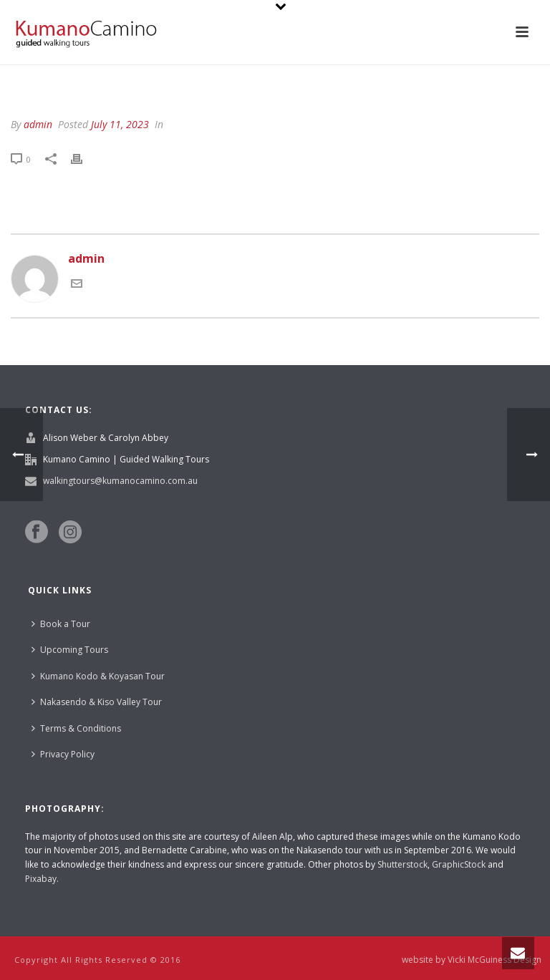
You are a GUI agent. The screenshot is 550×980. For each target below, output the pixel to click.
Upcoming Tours (70, 650)
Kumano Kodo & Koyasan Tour (98, 676)
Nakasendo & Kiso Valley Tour (97, 702)
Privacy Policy (63, 754)
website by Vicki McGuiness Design (472, 960)
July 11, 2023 (120, 124)
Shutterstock (402, 864)
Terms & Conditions (76, 728)
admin (38, 124)
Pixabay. (42, 879)
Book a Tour (61, 624)
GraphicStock (459, 864)
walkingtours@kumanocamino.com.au (120, 481)
